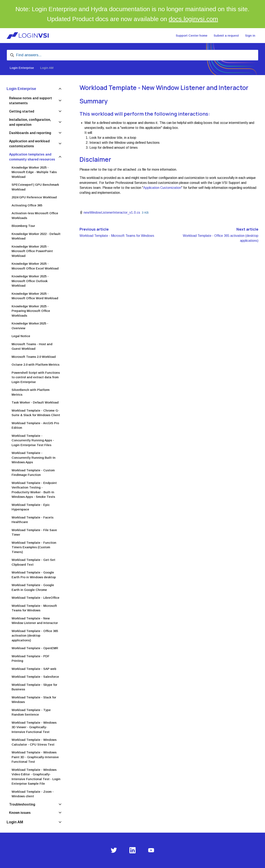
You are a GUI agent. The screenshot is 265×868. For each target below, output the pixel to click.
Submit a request (226, 35)
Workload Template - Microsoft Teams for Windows (117, 236)
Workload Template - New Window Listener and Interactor (35, 621)
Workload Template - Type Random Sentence (31, 712)
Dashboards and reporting (30, 133)
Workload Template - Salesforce (35, 677)
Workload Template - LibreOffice (36, 598)
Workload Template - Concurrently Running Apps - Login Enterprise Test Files (33, 440)
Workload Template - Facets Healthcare (33, 520)
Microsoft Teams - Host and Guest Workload (32, 346)
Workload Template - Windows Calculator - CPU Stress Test (34, 742)
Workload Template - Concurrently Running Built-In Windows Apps (34, 457)
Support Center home (192, 35)
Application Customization (162, 188)
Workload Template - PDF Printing (31, 658)
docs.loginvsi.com (193, 19)
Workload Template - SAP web (34, 669)
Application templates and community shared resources (32, 157)
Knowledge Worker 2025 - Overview (30, 326)
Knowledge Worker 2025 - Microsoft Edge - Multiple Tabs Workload (34, 172)
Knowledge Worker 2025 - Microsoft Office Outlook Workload (30, 281)
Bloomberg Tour (23, 226)
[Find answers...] (132, 55)
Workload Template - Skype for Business (34, 687)
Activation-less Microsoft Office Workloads (35, 216)
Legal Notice (21, 336)
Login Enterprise (22, 68)
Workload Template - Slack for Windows (34, 700)
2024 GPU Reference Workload (34, 197)
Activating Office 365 (27, 205)
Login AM (47, 68)
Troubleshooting (22, 804)
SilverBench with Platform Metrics (31, 392)
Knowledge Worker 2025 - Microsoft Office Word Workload (35, 296)
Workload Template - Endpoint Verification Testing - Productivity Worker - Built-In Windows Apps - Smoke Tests (34, 490)
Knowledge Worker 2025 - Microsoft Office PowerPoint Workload (32, 251)
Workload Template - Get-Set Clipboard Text (33, 562)
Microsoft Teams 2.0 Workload (34, 357)
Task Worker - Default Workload (35, 402)
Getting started (22, 111)
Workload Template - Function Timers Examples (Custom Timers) (34, 547)
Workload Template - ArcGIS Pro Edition (35, 425)
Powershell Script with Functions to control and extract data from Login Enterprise (36, 377)
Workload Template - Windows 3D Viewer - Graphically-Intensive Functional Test (34, 727)
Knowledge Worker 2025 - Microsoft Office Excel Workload (35, 266)
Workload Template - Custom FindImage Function (33, 473)
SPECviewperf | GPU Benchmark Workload (35, 187)
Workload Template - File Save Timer (34, 532)
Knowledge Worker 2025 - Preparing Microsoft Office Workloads (31, 311)
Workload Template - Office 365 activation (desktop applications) (35, 636)
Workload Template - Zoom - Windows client (33, 794)
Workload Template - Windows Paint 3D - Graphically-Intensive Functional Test (35, 757)
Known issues (20, 813)
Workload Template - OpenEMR (35, 648)
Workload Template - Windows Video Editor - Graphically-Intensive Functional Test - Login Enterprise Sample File (36, 777)
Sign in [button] (250, 35)
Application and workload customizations (29, 144)
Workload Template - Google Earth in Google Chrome (33, 587)
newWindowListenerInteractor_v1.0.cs (112, 213)
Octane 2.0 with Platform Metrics (36, 365)
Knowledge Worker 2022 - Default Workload (36, 236)
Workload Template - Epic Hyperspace (31, 507)
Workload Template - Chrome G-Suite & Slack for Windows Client (36, 413)
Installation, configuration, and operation (30, 122)
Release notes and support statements (31, 101)
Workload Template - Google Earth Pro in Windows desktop (34, 575)
